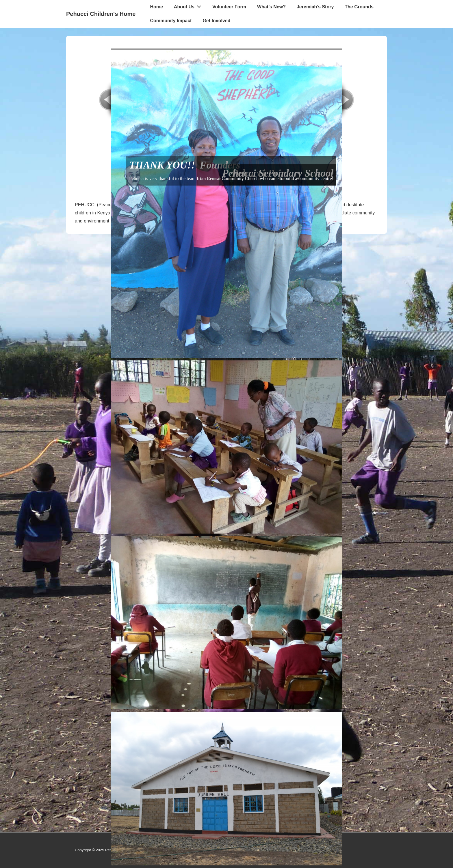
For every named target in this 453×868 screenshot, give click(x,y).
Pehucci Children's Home (101, 14)
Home (156, 7)
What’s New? (271, 7)
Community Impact (171, 21)
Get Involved (216, 21)
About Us (189, 5)
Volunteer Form (229, 7)
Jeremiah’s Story (315, 7)
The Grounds (359, 7)
